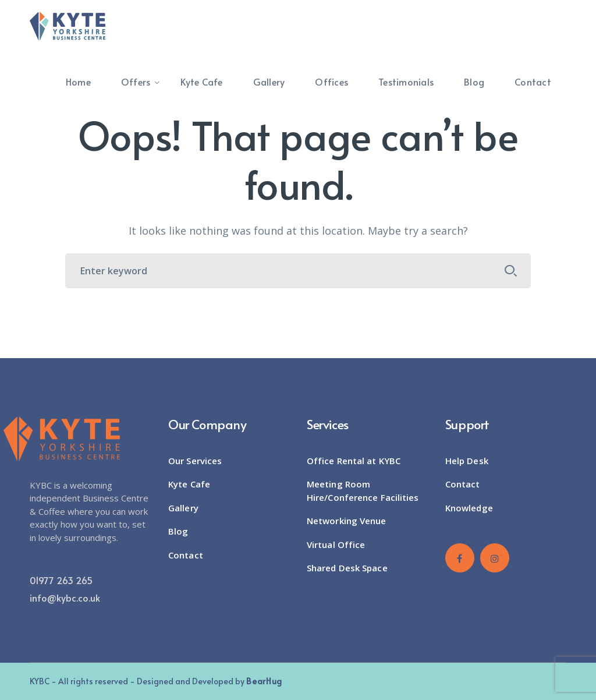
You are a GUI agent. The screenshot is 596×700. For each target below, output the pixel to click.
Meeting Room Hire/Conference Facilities (363, 491)
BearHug (264, 681)
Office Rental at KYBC (354, 461)
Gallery (183, 508)
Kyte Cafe (189, 484)
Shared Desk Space (347, 568)
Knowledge (469, 508)
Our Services (195, 461)
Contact (186, 555)
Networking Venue (347, 521)
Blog (178, 531)
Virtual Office (336, 545)
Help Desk (467, 461)
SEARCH (511, 271)
